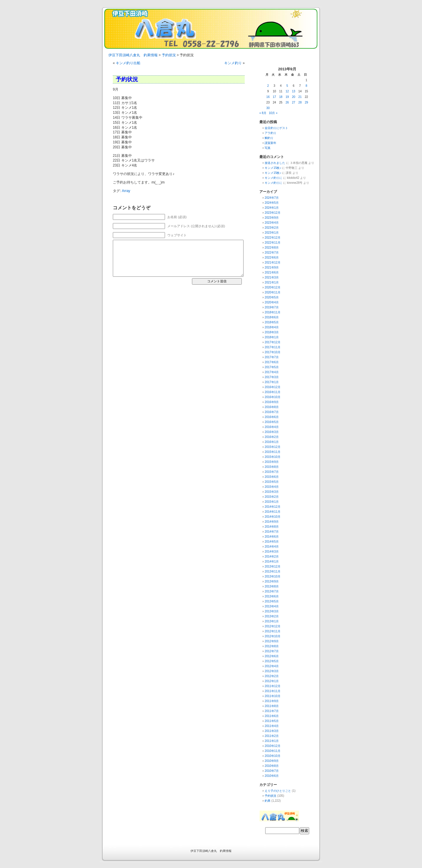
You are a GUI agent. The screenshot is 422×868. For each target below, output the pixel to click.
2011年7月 (272, 711)
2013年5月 (272, 601)
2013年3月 (272, 611)
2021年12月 (272, 263)
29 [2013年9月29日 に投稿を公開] (306, 102)
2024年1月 (272, 208)
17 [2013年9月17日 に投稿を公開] (274, 97)
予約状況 (270, 796)
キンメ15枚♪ (273, 168)
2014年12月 (272, 507)
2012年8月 (272, 646)
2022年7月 (272, 253)
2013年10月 (272, 576)
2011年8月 (272, 706)
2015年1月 (272, 502)
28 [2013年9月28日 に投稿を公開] (300, 102)
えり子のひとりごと (278, 791)
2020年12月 (272, 287)
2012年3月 (272, 671)
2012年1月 (272, 681)
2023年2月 (272, 228)
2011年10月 (272, 696)
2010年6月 (272, 776)
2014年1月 (272, 562)
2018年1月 (272, 337)
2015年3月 (272, 492)
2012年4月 (272, 666)
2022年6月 (272, 258)
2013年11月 (272, 571)
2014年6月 (272, 537)
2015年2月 (272, 497)
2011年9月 (272, 701)
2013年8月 (272, 586)
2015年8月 (272, 467)
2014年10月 (272, 517)
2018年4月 (272, 327)
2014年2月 (272, 557)
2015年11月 (272, 452)
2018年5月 (272, 322)
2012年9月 (272, 641)
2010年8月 (272, 766)
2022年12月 (272, 238)
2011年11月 (272, 691)
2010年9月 (272, 761)
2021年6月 (272, 272)
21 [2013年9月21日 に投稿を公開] (300, 97)
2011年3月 (272, 731)
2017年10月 (272, 352)
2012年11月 (272, 631)
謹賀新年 (270, 143)
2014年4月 (272, 547)
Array (126, 191)
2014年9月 (272, 522)
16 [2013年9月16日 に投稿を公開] (268, 97)
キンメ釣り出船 (128, 63)
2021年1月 (272, 282)
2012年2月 (272, 676)
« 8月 (263, 113)
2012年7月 (272, 651)
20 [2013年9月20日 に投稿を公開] (293, 97)
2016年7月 (272, 412)
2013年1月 (272, 621)
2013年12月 (272, 567)
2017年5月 (272, 367)
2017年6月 (272, 362)
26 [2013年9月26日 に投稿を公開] (287, 102)
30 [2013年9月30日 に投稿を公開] (268, 108)
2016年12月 (272, 387)
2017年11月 (272, 347)
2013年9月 (272, 581)
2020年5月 (272, 297)
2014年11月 (272, 512)
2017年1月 (272, 382)
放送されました (275, 163)
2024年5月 (272, 203)
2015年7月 (272, 472)
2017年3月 (272, 377)
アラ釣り (270, 133)
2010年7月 (272, 771)
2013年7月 (272, 591)
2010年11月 (272, 751)
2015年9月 (272, 462)
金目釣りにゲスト (276, 128)
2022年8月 (272, 248)
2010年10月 (272, 756)
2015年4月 (272, 487)
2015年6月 (272, 477)
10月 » (273, 113)
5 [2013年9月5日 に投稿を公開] (287, 86)
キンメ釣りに (273, 178)
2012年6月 (272, 656)
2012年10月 (272, 636)
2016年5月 (272, 422)
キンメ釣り (233, 63)
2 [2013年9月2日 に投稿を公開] (268, 86)
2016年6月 (272, 417)
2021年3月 (272, 277)
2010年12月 (272, 746)
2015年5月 (272, 482)
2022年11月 (272, 243)
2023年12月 (272, 213)
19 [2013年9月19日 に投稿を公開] (287, 97)
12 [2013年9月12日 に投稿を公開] (287, 91)
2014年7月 (272, 532)
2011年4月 (272, 726)
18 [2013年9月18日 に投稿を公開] (281, 97)
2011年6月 (272, 716)
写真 (268, 148)
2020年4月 (272, 302)
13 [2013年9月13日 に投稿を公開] (293, 91)
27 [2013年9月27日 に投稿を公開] (293, 102)
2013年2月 (272, 616)
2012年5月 (272, 661)
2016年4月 (272, 427)
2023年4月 (272, 223)
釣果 (268, 801)
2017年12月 (272, 342)
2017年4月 (272, 372)
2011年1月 (272, 741)
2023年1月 (272, 233)
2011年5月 (272, 721)
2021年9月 (272, 267)
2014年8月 (272, 527)
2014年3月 (272, 552)
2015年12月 (272, 447)
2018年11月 (272, 312)
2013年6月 (272, 596)
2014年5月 (272, 542)
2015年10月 (272, 457)
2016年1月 (272, 442)
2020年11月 (272, 292)
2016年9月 (272, 402)
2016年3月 (272, 432)
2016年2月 (272, 437)
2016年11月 (272, 392)
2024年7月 (272, 198)
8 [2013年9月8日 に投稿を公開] (307, 86)
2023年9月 (272, 218)
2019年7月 (272, 307)
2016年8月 (272, 407)
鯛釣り (269, 138)
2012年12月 (272, 626)
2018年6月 (272, 317)
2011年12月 (272, 686)
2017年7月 (272, 357)
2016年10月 (272, 397)
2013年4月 (272, 606)
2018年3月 (272, 332)
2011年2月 (272, 736)
